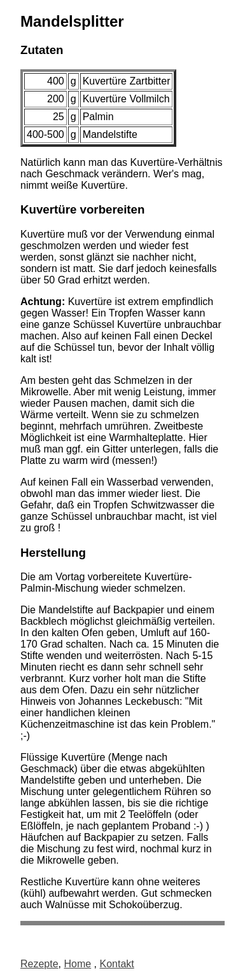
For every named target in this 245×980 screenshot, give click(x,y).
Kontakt (117, 964)
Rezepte (39, 964)
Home (77, 964)
